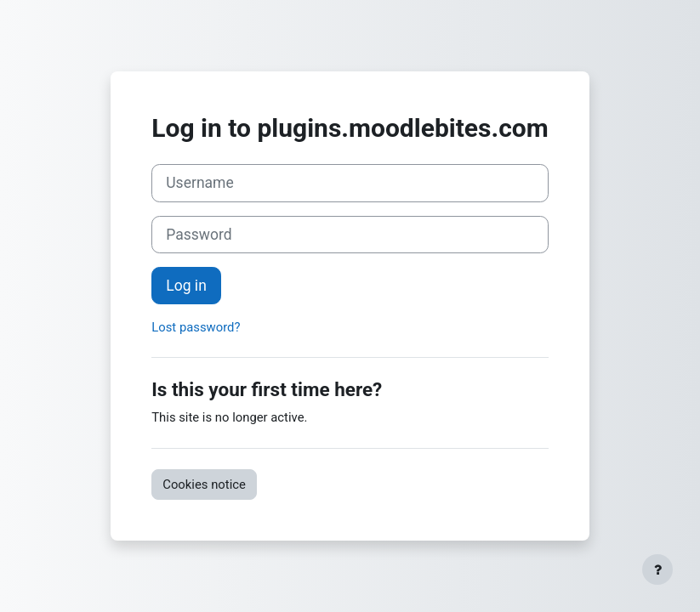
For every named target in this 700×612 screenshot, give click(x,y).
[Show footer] (657, 569)
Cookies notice (204, 484)
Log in (186, 286)
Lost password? (196, 327)
